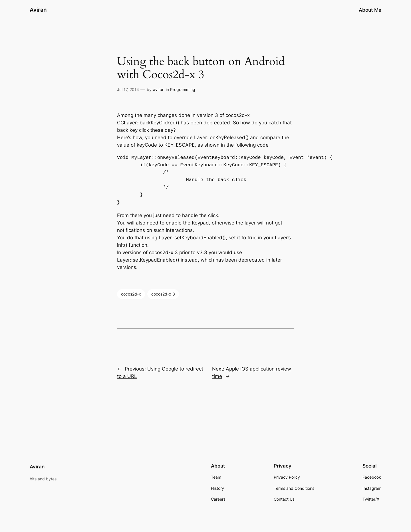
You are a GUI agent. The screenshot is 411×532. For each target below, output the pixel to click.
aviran (159, 89)
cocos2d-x (131, 294)
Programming (183, 89)
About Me (370, 10)
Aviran (38, 10)
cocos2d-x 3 (163, 294)
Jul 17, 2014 (128, 89)
